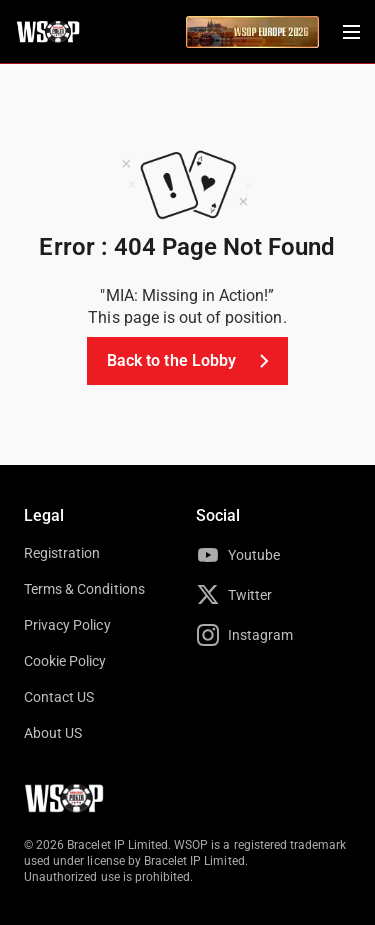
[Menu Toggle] (351, 32)
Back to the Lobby (191, 361)
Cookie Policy (65, 661)
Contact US (59, 697)
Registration (62, 553)
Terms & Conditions (84, 589)
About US (53, 733)
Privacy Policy (67, 625)
